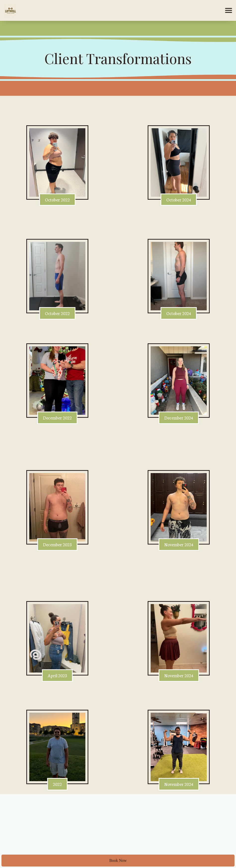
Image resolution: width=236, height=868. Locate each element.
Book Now (118, 860)
